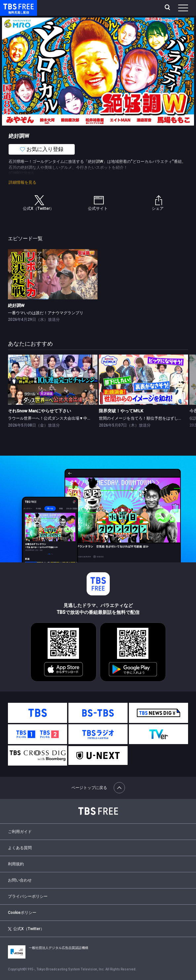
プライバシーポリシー (28, 896)
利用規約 (16, 864)
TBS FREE (11, 6)
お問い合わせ (20, 880)
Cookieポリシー (22, 913)
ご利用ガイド (20, 832)
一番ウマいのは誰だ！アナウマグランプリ (46, 313)
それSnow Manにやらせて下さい (39, 411)
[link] (53, 274)
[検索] (168, 8)
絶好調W (16, 305)
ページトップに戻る (98, 788)
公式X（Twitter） (26, 929)
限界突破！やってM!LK (121, 411)
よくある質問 (20, 848)
